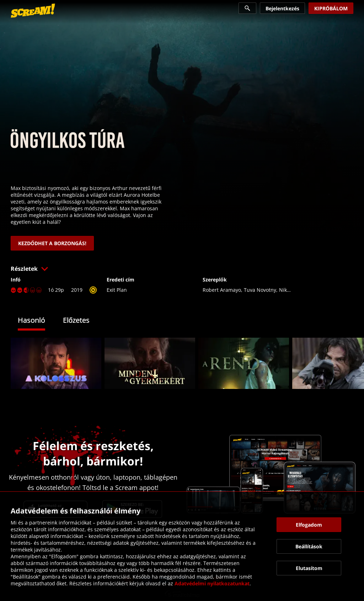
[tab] (37, 321)
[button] (182, 269)
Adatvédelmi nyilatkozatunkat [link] (212, 583)
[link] (33, 11)
